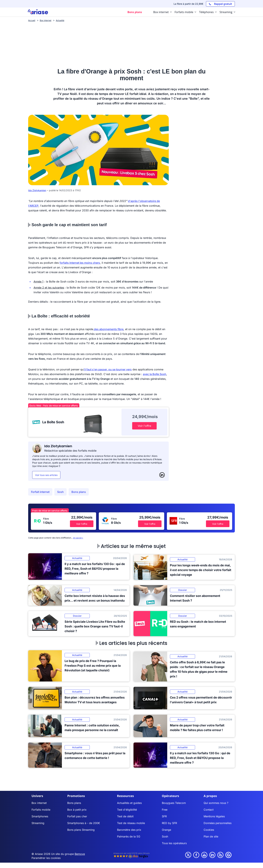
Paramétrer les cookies (46, 858)
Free (165, 810)
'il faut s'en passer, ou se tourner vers (108, 369)
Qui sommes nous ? (216, 803)
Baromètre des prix (129, 830)
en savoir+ (78, 538)
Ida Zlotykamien (37, 190)
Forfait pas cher (77, 816)
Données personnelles (218, 823)
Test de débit (125, 816)
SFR (164, 816)
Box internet (39, 803)
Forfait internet (40, 492)
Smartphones (40, 816)
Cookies (209, 830)
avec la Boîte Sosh (155, 374)
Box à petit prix (77, 810)
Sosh (60, 492)
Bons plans (79, 492)
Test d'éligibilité (127, 810)
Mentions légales (214, 816)
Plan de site (211, 836)
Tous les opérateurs (174, 843)
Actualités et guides (129, 803)
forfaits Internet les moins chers (80, 263)
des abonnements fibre (108, 329)
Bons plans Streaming (81, 830)
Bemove (80, 854)
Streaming (38, 823)
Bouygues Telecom (174, 803)
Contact (209, 810)
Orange (166, 830)
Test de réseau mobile (131, 823)
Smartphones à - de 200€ (84, 823)
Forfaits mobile (41, 810)
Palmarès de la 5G (129, 836)
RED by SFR (169, 823)
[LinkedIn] (162, 475)
